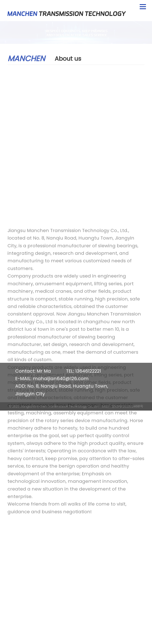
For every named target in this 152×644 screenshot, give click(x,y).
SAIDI (105, 406)
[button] (143, 7)
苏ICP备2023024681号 (128, 406)
